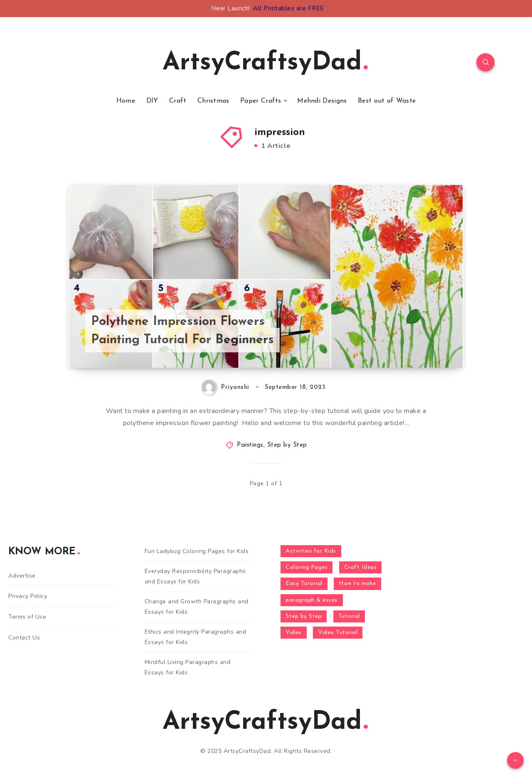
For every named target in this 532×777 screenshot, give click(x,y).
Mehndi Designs (322, 101)
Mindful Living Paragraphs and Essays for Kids (188, 667)
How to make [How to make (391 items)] (357, 584)
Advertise (22, 576)
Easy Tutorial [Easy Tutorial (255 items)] (304, 584)
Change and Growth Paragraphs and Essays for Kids (197, 607)
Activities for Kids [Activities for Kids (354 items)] (311, 551)
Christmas (213, 101)
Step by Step (287, 445)
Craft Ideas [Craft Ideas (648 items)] (361, 567)
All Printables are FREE (289, 8)
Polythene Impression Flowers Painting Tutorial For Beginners (182, 331)
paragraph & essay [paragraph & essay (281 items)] (312, 600)
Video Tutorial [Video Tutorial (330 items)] (338, 633)
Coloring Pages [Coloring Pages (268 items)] (307, 567)
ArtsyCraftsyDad (265, 63)
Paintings (250, 445)
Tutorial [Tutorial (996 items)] (349, 616)
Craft (178, 101)
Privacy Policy (28, 596)
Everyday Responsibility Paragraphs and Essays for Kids (195, 576)
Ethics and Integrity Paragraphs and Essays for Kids (196, 637)
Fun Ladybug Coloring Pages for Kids (197, 551)
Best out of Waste (387, 101)
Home (126, 101)
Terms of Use (27, 617)
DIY (152, 101)
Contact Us (24, 638)
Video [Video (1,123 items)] (294, 633)
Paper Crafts (261, 101)
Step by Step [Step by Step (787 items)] (304, 616)
